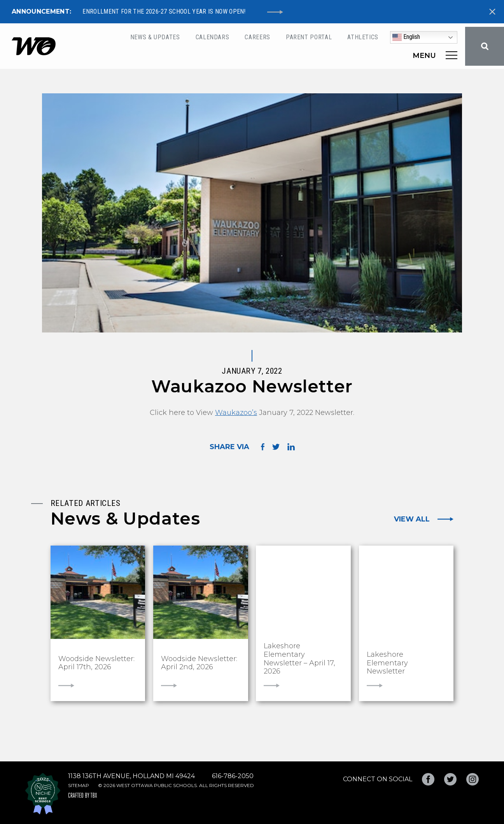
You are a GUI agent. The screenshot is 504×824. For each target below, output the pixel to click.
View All (412, 519)
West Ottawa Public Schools (34, 46)
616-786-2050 (233, 776)
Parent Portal (309, 37)
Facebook (428, 779)
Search (485, 46)
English (406, 37)
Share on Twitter (276, 447)
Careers (257, 37)
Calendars (213, 37)
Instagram (472, 779)
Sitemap (79, 785)
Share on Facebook (263, 447)
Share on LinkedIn (291, 447)
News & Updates (155, 37)
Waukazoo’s (236, 413)
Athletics (363, 37)
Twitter (450, 779)
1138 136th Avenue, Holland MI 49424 (131, 776)
